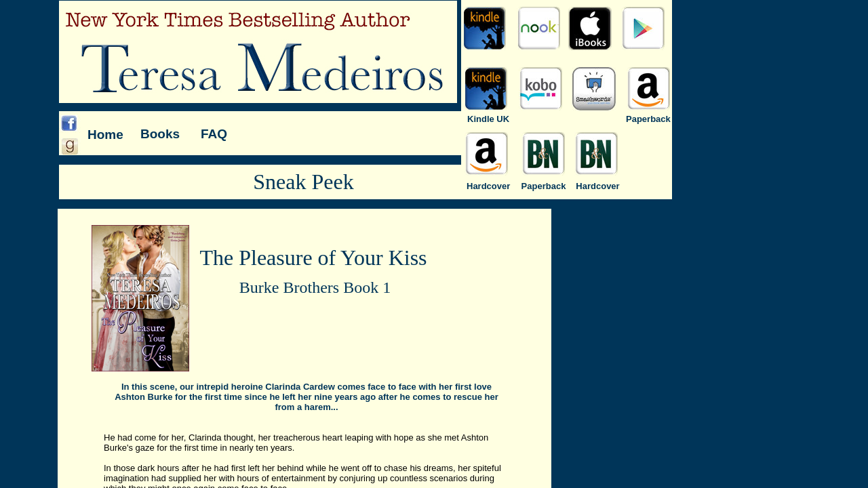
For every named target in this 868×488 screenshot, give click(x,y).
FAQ (214, 134)
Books (160, 134)
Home (105, 135)
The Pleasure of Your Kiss (313, 258)
